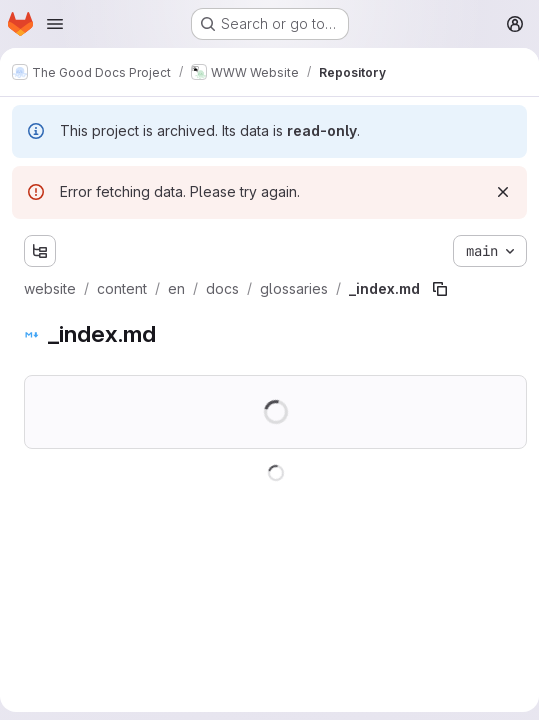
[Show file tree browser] (40, 251)
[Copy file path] (440, 289)
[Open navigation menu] (55, 24)
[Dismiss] (503, 192)
